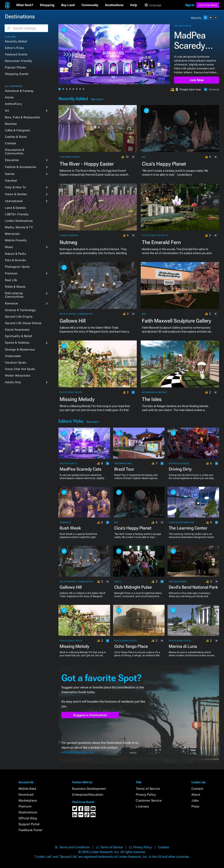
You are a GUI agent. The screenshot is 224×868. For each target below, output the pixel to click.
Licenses (142, 806)
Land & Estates (15, 208)
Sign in (190, 5)
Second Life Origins (19, 317)
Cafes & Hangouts (17, 130)
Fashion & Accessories (21, 167)
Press (195, 806)
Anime (9, 97)
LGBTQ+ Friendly (17, 214)
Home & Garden (16, 194)
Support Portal (29, 824)
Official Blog (28, 818)
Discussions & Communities (15, 152)
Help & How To (15, 187)
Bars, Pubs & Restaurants (22, 117)
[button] (25, 5)
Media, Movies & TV (19, 227)
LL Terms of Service (109, 847)
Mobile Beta (27, 789)
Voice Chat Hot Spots (20, 369)
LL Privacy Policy (140, 847)
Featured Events (16, 54)
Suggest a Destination (90, 715)
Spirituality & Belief (18, 336)
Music (9, 247)
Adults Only (13, 382)
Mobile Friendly (16, 240)
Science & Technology (20, 310)
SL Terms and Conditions (72, 847)
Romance (11, 303)
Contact (197, 789)
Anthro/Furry (13, 104)
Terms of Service (148, 789)
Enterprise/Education (88, 795)
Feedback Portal (30, 830)
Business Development (89, 789)
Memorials (12, 234)
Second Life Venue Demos (23, 323)
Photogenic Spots (17, 267)
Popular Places (15, 67)
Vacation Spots (15, 363)
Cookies (164, 847)
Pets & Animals (15, 260)
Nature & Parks (15, 254)
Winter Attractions (18, 376)
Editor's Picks (14, 48)
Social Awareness (17, 330)
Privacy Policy (146, 795)
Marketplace (28, 800)
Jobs (195, 800)
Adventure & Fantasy (19, 91)
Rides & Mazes (15, 287)
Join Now (196, 80)
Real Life (11, 280)
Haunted (11, 181)
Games (10, 174)
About (196, 795)
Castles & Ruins (16, 137)
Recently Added (16, 41)
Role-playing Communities (14, 295)
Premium (11, 273)
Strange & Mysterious (20, 350)
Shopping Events (17, 74)
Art (7, 111)
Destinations (28, 812)
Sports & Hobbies (17, 343)
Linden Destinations (19, 221)
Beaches (11, 124)
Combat (10, 143)
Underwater (13, 356)
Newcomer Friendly (19, 61)
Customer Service (149, 800)
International (14, 201)
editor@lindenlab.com (77, 752)
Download (26, 795)
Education (12, 160)
